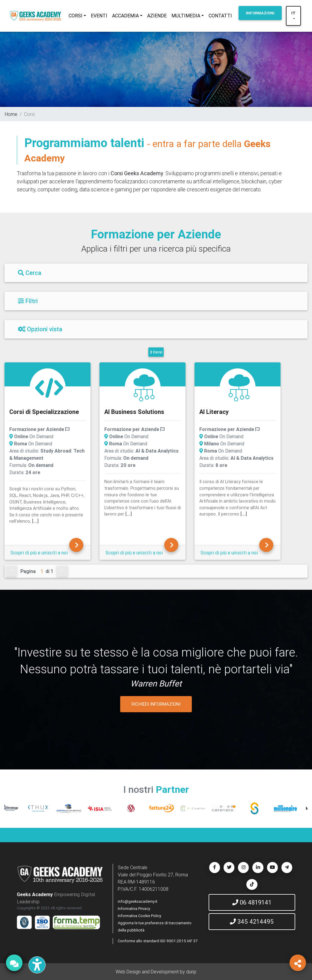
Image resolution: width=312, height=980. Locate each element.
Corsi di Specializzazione (44, 412)
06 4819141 (252, 902)
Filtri (28, 301)
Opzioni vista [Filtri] (40, 329)
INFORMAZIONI (260, 13)
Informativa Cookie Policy (140, 916)
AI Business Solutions (134, 412)
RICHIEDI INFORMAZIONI (156, 704)
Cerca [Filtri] (30, 273)
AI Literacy (214, 412)
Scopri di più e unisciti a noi (39, 553)
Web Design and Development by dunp (156, 972)
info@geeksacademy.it (138, 901)
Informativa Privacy (134, 909)
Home (11, 114)
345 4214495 (252, 921)
